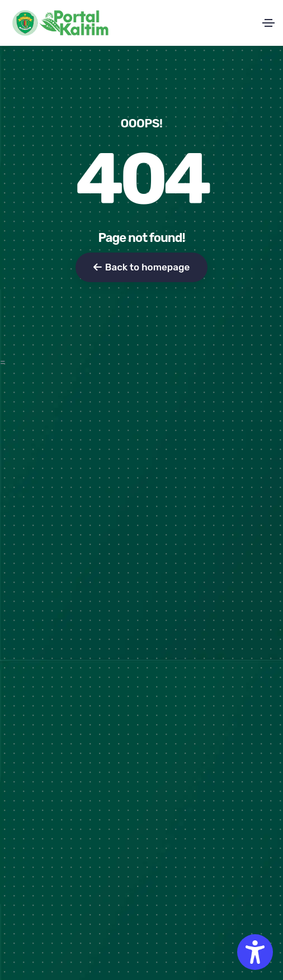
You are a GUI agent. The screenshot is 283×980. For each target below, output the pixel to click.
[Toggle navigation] (268, 23)
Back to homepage (141, 267)
